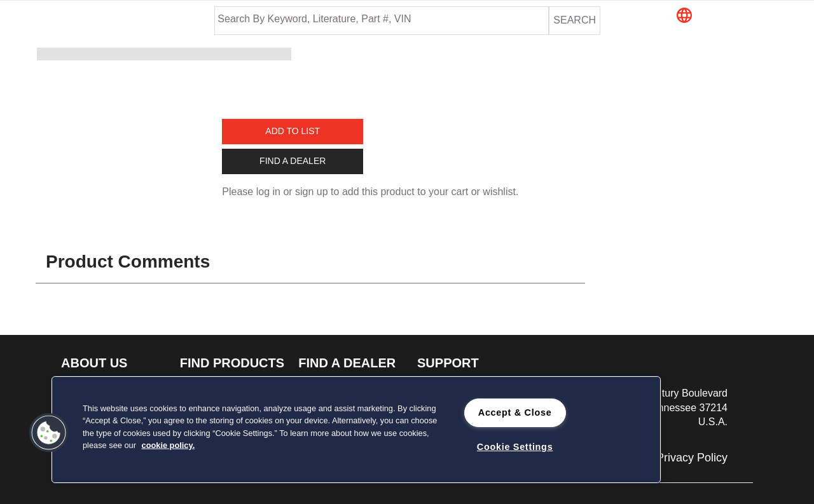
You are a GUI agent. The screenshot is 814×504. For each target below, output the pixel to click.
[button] (731, 17)
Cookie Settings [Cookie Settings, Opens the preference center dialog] (515, 447)
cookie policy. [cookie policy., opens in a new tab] (169, 445)
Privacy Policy (692, 458)
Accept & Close (515, 412)
